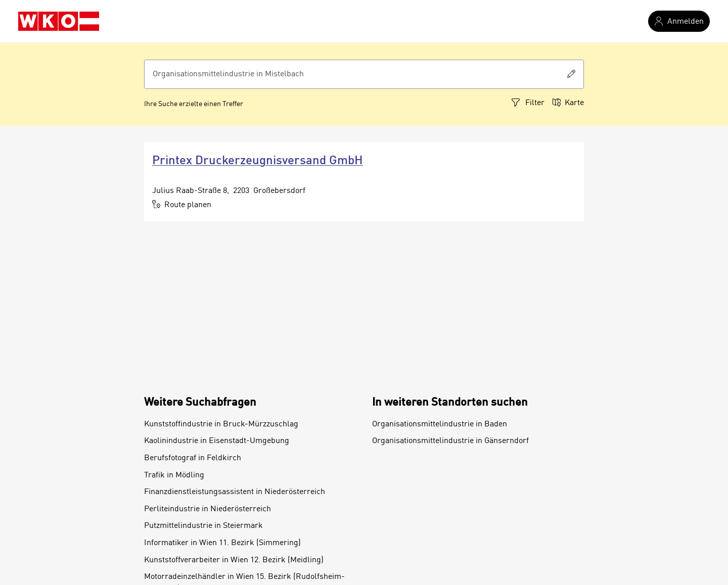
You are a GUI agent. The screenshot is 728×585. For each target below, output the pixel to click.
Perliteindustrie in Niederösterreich (208, 509)
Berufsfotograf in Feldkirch (193, 458)
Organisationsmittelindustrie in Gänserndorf (450, 441)
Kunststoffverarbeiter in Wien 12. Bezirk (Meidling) (234, 560)
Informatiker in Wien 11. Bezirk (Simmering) (222, 543)
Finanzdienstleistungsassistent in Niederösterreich (235, 492)
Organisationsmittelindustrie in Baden (440, 424)
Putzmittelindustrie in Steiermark (203, 526)
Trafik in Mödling (174, 475)
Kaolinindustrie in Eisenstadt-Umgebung (217, 441)
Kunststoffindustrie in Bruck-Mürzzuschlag (221, 424)
